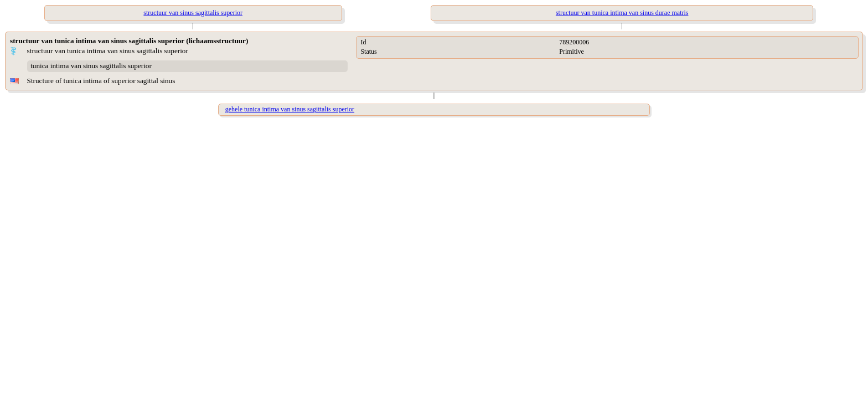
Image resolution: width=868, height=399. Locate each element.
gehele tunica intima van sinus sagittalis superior (290, 109)
